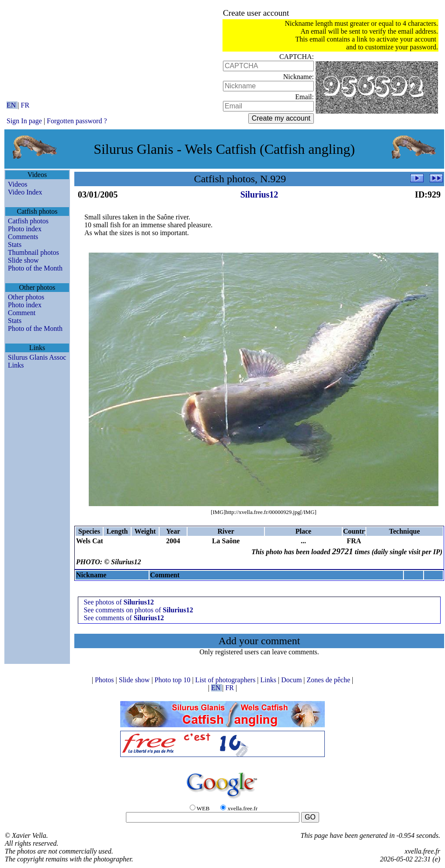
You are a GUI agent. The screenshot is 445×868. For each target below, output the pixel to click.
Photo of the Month (35, 268)
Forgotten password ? (77, 121)
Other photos (26, 297)
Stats (15, 245)
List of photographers (226, 680)
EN (12, 105)
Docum (292, 680)
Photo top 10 (174, 680)
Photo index (25, 229)
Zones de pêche (330, 680)
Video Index (25, 192)
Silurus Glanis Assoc (37, 357)
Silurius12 (259, 194)
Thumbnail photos (33, 252)
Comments (23, 237)
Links (16, 365)
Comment (22, 313)
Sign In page (24, 121)
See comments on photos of (138, 610)
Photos (105, 680)
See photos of (118, 602)
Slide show (23, 260)
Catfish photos (28, 221)
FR (25, 105)
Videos (17, 184)
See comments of (124, 618)
